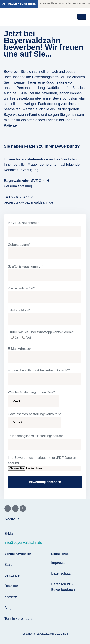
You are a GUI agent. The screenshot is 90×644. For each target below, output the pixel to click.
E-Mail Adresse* (45, 355)
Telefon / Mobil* (45, 316)
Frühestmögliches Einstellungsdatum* (45, 442)
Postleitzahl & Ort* (45, 295)
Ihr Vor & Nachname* (45, 229)
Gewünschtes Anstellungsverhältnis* (34, 420)
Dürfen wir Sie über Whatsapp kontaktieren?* (41, 336)
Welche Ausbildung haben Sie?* (34, 398)
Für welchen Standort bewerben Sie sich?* (45, 377)
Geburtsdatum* (45, 251)
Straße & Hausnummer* (45, 273)
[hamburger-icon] (82, 17)
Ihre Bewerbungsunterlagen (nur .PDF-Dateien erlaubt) (45, 464)
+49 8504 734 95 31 (20, 197)
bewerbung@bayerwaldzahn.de (28, 202)
